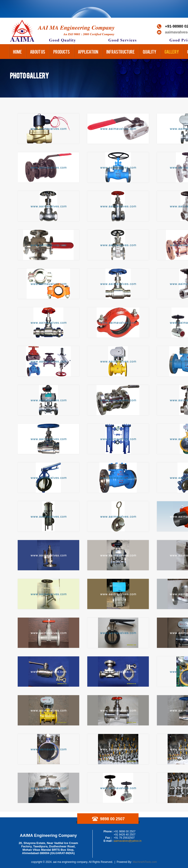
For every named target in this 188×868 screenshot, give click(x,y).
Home (17, 52)
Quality (150, 52)
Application (88, 52)
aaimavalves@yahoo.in (128, 841)
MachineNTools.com (145, 862)
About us (38, 52)
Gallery (172, 52)
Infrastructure (121, 52)
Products (62, 52)
